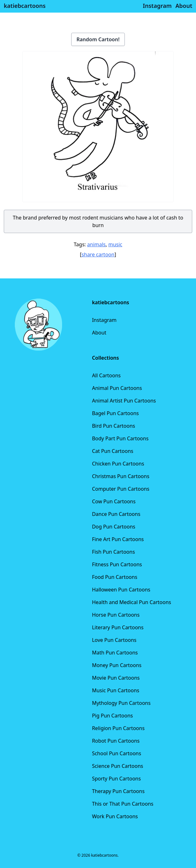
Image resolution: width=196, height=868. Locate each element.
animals (97, 244)
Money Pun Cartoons (117, 665)
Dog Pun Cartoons (114, 527)
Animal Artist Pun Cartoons (124, 401)
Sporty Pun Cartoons (116, 779)
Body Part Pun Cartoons (120, 438)
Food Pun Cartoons (115, 577)
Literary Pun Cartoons (118, 627)
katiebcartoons (25, 6)
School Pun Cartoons (117, 753)
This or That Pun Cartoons (123, 804)
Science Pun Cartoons (118, 766)
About (99, 333)
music (115, 244)
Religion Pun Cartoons (118, 728)
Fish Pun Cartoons (113, 552)
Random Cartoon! (98, 39)
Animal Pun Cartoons (117, 388)
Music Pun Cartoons (116, 690)
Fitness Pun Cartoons (117, 564)
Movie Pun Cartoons (116, 678)
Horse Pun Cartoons (116, 615)
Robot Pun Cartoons (116, 741)
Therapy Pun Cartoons (118, 791)
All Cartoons (106, 375)
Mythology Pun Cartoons (121, 703)
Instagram (104, 320)
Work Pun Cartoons (115, 816)
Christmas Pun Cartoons (121, 476)
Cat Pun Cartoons (113, 451)
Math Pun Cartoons (115, 653)
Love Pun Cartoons (114, 640)
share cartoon (98, 254)
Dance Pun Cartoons (116, 514)
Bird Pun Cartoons (114, 426)
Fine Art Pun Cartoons (118, 539)
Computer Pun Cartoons (121, 489)
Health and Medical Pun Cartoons (132, 602)
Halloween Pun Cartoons (121, 590)
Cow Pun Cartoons (114, 501)
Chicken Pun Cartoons (118, 464)
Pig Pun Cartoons (112, 716)
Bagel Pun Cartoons (115, 413)
